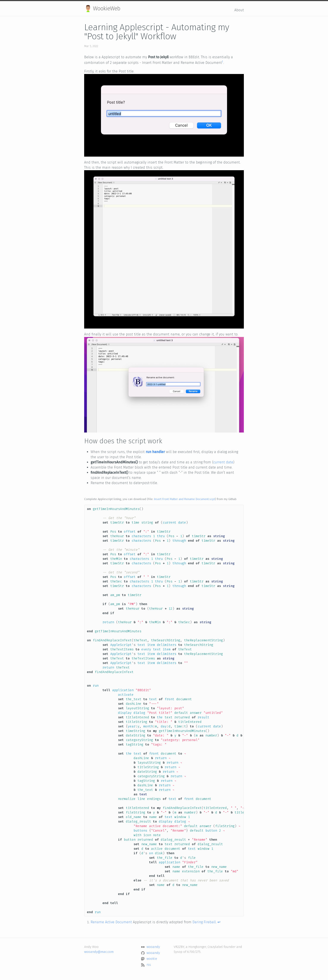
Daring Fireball (204, 922)
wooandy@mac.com (99, 952)
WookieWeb (102, 8)
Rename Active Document (111, 922)
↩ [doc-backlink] (219, 922)
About (239, 10)
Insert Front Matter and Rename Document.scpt (184, 499)
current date (223, 462)
